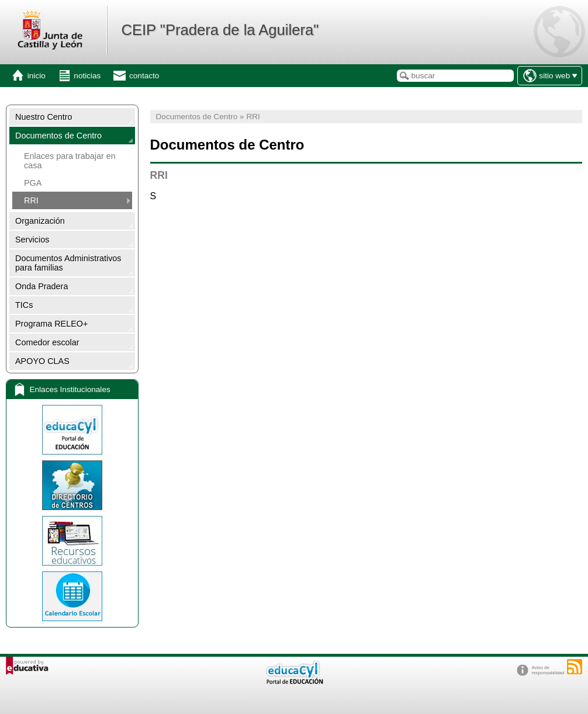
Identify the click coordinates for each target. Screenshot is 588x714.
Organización (40, 221)
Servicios (32, 240)
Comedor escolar (47, 342)
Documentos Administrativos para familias (68, 263)
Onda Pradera (41, 286)
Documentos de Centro (58, 136)
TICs (24, 305)
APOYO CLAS (42, 361)
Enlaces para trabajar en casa (70, 161)
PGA (33, 183)
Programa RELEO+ (51, 324)
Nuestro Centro (44, 117)
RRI (31, 200)
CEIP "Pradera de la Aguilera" (220, 30)
